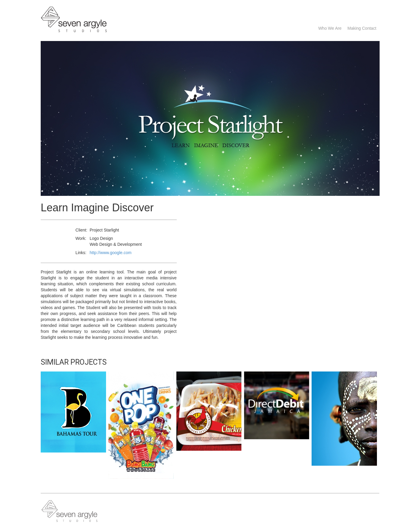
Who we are (330, 28)
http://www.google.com (111, 253)
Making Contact (362, 28)
